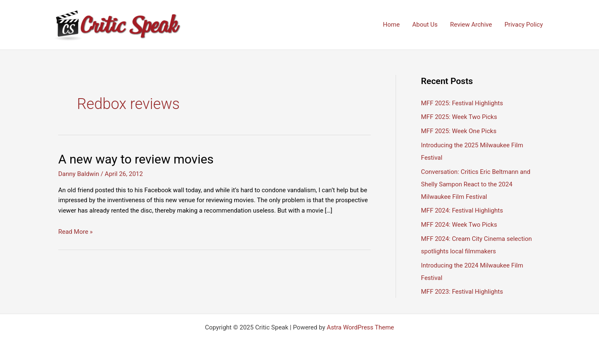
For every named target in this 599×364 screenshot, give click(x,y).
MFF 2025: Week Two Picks (459, 117)
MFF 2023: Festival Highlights (462, 292)
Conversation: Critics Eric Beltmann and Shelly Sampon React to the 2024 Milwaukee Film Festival (476, 184)
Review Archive (471, 25)
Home (391, 25)
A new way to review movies (136, 159)
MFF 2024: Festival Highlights (462, 210)
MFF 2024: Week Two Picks (459, 225)
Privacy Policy (524, 25)
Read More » (75, 232)
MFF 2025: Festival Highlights (462, 103)
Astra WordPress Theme (361, 327)
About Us (425, 25)
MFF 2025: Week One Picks (459, 131)
